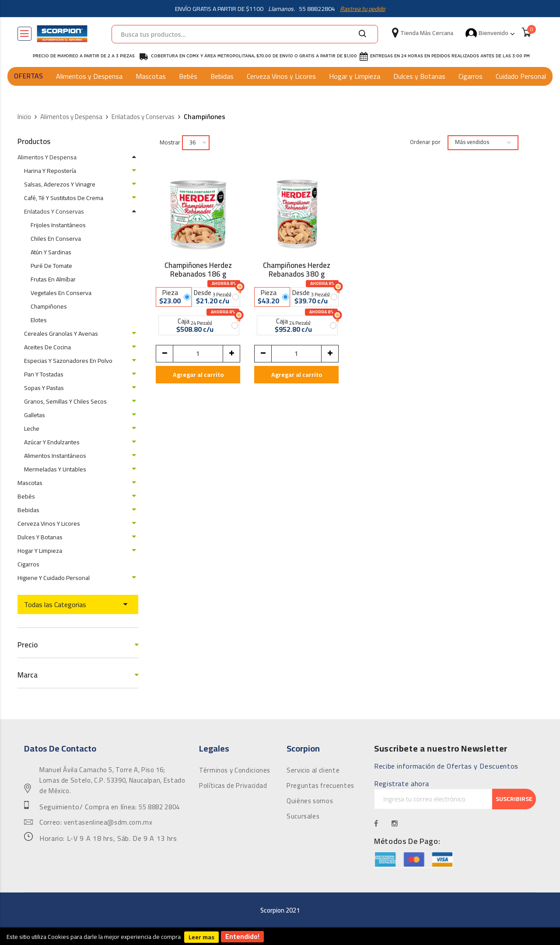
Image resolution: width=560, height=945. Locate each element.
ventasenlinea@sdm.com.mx (108, 822)
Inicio (24, 117)
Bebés (188, 76)
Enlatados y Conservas (143, 117)
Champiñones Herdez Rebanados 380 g (297, 270)
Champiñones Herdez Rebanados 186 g (198, 270)
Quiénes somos (310, 801)
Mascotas (151, 76)
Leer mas (201, 937)
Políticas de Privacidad (233, 786)
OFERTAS (28, 76)
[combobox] (245, 34)
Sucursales (303, 816)
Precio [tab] (28, 645)
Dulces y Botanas (419, 76)
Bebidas (222, 76)
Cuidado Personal (521, 76)
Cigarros (471, 76)
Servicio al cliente (313, 770)
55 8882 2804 (159, 807)
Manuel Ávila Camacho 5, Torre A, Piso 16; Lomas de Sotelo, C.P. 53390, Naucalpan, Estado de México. (112, 780)
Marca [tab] (28, 675)
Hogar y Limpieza (355, 76)
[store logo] (62, 34)
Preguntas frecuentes (320, 786)
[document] (280, 936)
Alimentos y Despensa (89, 76)
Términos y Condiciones (235, 770)
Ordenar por (425, 142)
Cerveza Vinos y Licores (281, 76)
